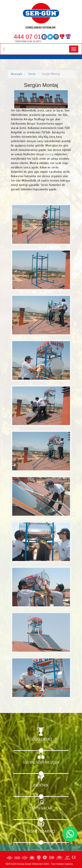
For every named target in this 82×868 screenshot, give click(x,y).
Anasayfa (17, 74)
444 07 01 (27, 37)
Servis (32, 74)
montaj (49, 154)
